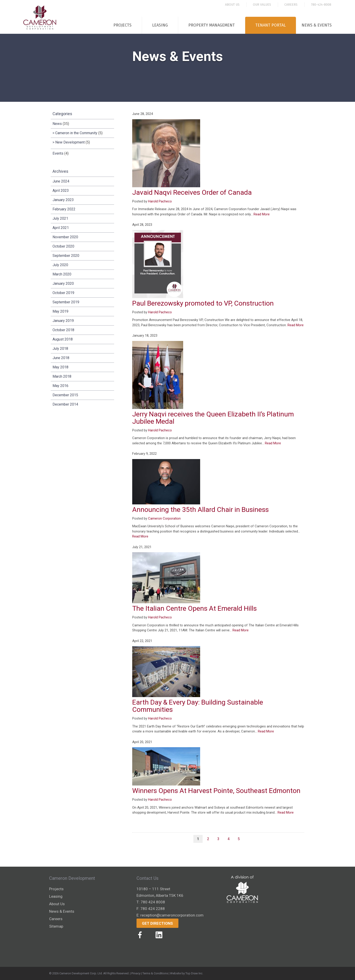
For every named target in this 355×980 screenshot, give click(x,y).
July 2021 (60, 218)
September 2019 (66, 302)
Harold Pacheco (160, 201)
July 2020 (60, 265)
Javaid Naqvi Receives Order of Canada (192, 192)
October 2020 (63, 246)
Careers (291, 5)
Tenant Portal (271, 25)
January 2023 (63, 200)
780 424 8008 (153, 902)
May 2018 (60, 367)
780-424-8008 (321, 5)
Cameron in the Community (76, 133)
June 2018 (61, 358)
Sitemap (56, 926)
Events (58, 153)
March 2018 (62, 376)
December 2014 (65, 404)
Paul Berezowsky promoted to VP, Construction (203, 303)
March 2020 (62, 274)
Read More (262, 214)
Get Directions (157, 923)
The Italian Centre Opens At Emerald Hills (194, 608)
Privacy (136, 973)
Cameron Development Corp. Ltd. (81, 973)
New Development (70, 142)
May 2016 (60, 386)
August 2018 (63, 339)
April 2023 (61, 191)
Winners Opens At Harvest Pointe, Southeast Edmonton (216, 791)
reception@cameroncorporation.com (172, 915)
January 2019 (63, 321)
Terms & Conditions (155, 973)
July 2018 (60, 349)
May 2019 (60, 311)
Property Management (212, 25)
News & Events (317, 25)
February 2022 (64, 209)
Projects (122, 25)
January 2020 (63, 283)
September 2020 (66, 256)
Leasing (160, 25)
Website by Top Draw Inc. (187, 973)
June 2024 (61, 181)
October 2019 (63, 293)
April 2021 (61, 228)
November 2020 (65, 237)
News (57, 124)
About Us (232, 5)
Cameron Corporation (164, 518)
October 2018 (63, 330)
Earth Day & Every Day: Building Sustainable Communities (198, 706)
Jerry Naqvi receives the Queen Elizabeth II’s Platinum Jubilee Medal (213, 418)
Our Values (262, 5)
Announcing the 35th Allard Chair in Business (200, 509)
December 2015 (65, 395)
